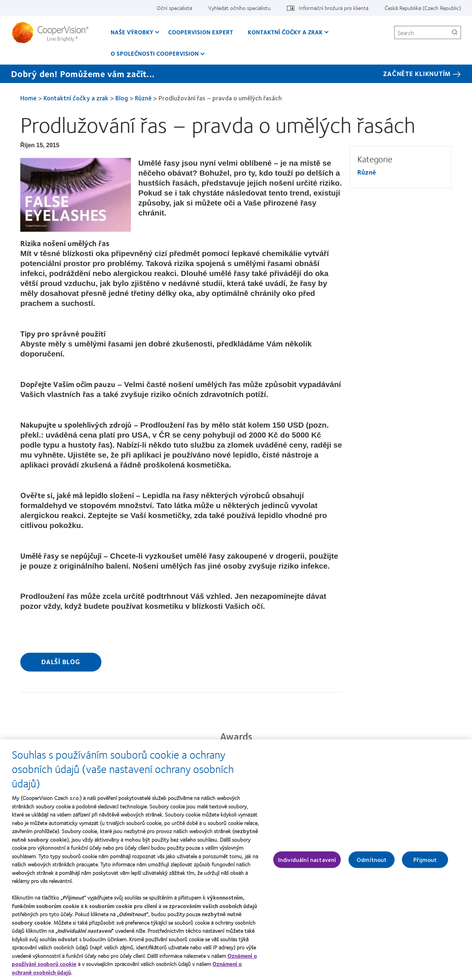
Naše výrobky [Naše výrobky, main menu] (132, 32)
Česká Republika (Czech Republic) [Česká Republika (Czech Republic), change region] (423, 8)
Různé (143, 98)
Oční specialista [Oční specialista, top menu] (174, 8)
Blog (122, 98)
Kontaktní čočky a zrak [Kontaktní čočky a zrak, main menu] (285, 32)
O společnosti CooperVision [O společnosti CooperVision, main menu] (155, 53)
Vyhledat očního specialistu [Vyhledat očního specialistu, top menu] (240, 8)
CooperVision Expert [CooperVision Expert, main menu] (201, 32)
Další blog (61, 662)
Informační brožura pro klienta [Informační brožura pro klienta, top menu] (334, 8)
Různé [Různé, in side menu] (367, 172)
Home (28, 98)
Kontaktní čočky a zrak (76, 98)
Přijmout (425, 864)
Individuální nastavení (307, 864)
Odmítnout (372, 864)
